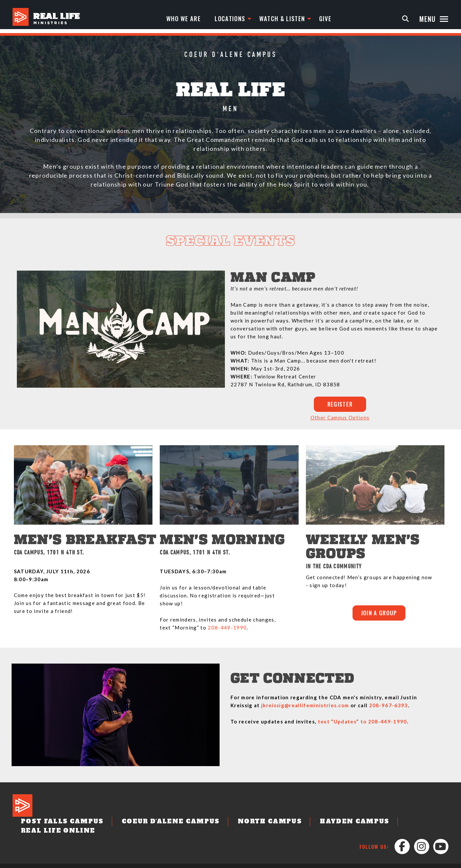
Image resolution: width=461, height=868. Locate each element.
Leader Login (399, 862)
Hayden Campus (305, 823)
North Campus (232, 823)
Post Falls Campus (55, 823)
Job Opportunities (279, 862)
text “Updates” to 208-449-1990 (362, 723)
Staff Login (433, 862)
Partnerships (362, 862)
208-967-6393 (389, 707)
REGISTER (340, 405)
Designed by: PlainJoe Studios (43, 862)
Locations (234, 19)
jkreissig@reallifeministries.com (305, 707)
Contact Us (237, 862)
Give (334, 19)
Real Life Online (382, 823)
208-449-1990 (227, 629)
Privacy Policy (323, 862)
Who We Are (185, 19)
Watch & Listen (289, 19)
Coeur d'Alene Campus (147, 823)
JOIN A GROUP (379, 615)
